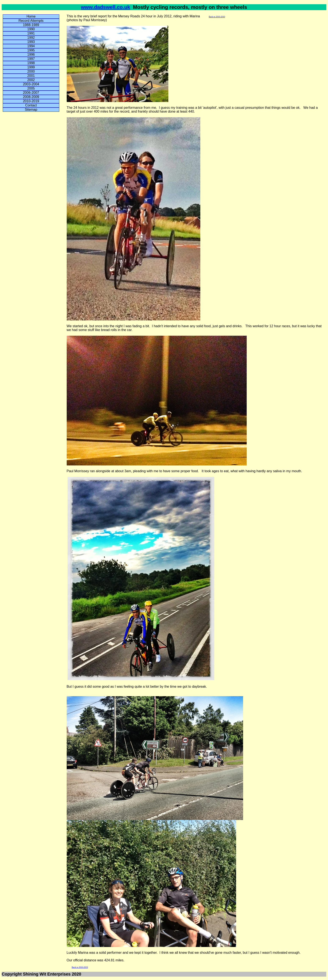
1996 (31, 55)
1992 (31, 38)
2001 (31, 76)
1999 (31, 67)
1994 (31, 46)
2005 (31, 88)
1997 (31, 59)
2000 (31, 71)
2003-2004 (31, 84)
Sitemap (31, 110)
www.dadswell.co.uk (106, 7)
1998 (31, 63)
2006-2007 (31, 93)
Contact (31, 105)
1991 (31, 33)
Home (31, 16)
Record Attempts (31, 21)
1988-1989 (31, 25)
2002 (31, 80)
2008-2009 (31, 97)
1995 (31, 50)
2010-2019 (31, 101)
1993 (31, 42)
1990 (31, 29)
